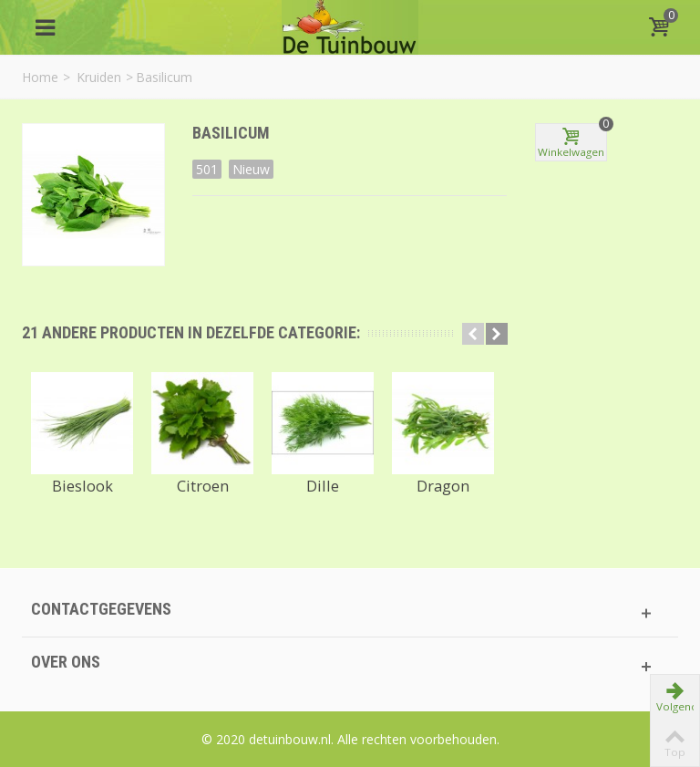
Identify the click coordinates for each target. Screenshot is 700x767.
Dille (323, 486)
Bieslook (82, 486)
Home (40, 77)
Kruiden (99, 77)
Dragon (443, 486)
